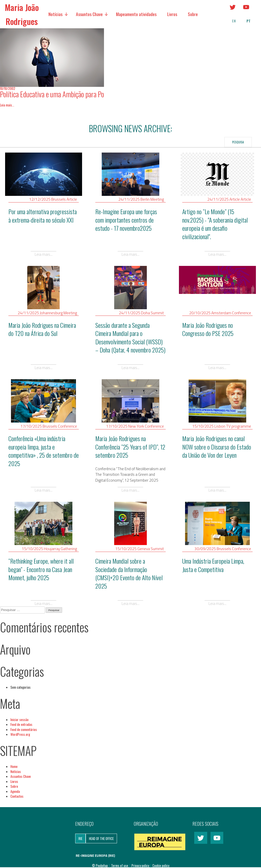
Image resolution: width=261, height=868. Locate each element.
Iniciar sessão (19, 720)
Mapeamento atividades (136, 14)
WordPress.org (20, 734)
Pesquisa (238, 142)
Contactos (17, 796)
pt (249, 21)
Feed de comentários (24, 729)
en (234, 21)
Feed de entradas (21, 724)
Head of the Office (101, 838)
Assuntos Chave (89, 14)
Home (14, 766)
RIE (80, 838)
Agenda (15, 791)
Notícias (55, 14)
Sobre (193, 14)
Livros (172, 14)
